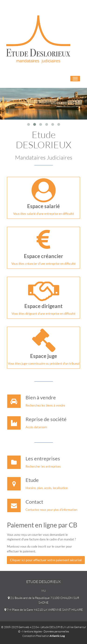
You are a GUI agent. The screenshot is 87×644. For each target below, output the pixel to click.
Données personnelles (56, 631)
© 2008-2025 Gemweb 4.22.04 (20, 627)
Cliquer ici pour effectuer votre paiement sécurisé (46, 560)
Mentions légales (32, 631)
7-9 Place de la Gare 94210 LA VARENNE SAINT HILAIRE (44, 610)
